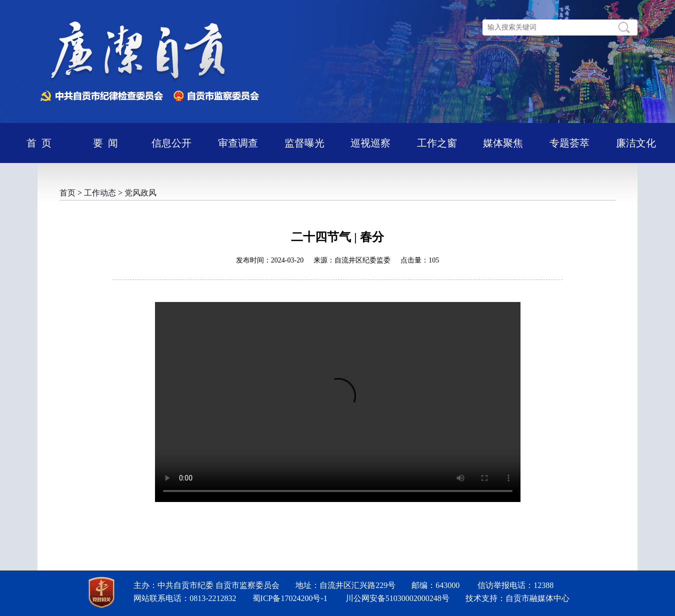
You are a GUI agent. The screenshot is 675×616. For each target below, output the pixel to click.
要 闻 (105, 143)
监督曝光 (304, 143)
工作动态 (100, 193)
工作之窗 (437, 143)
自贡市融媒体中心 (537, 598)
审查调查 (238, 143)
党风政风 (140, 193)
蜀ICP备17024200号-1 (290, 598)
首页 (67, 193)
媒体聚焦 (503, 143)
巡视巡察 (370, 143)
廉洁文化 (636, 143)
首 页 (39, 143)
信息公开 (171, 143)
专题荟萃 (569, 143)
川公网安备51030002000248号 (397, 598)
